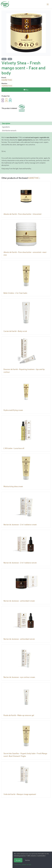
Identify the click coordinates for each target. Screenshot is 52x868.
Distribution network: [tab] (9, 130)
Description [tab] (6, 123)
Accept (18, 860)
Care (10, 59)
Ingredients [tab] (6, 127)
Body (4, 59)
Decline (27, 860)
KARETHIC (33, 178)
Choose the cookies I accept (23, 864)
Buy (26, 90)
